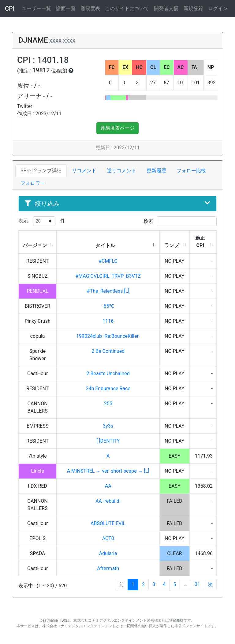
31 (197, 584)
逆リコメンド (121, 171)
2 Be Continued (108, 351)
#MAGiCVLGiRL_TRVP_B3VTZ (108, 276)
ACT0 (108, 538)
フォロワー (33, 183)
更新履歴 (156, 171)
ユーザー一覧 (36, 8)
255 (108, 404)
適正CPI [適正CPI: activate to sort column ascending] (200, 242)
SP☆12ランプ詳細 (41, 171)
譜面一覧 (66, 8)
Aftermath (108, 568)
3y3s (108, 426)
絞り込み (117, 204)
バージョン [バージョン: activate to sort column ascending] (35, 245)
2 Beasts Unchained (108, 373)
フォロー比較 (191, 171)
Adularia (108, 553)
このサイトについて (127, 8)
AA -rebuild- (108, 501)
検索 (180, 221)
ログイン (218, 8)
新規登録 (193, 8)
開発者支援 (166, 8)
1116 (108, 321)
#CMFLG (108, 261)
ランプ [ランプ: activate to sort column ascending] (172, 245)
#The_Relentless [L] (108, 291)
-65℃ (108, 306)
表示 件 (42, 221)
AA (108, 486)
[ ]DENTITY (108, 441)
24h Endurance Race (108, 389)
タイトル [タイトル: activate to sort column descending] (105, 245)
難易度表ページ (117, 128)
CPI (10, 9)
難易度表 (90, 8)
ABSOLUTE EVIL (108, 523)
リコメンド (84, 171)
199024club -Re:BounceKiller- (108, 336)
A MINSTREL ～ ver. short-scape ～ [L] (108, 471)
